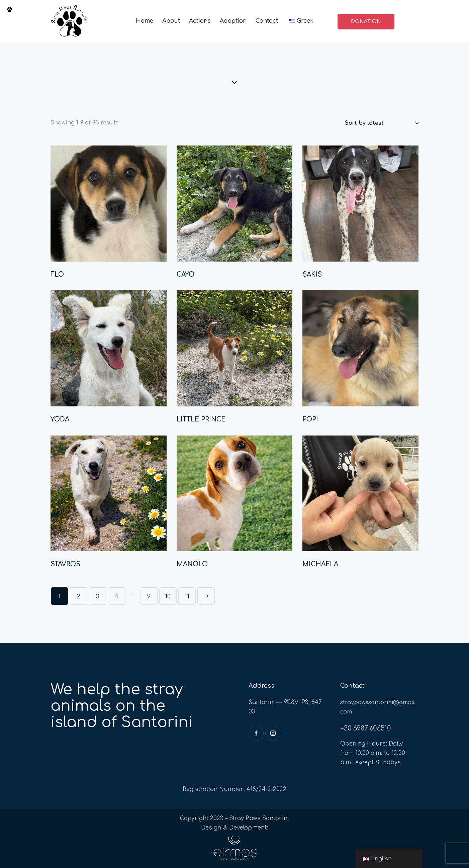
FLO (57, 274)
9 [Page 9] (149, 597)
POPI (310, 419)
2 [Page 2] (79, 597)
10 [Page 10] (168, 597)
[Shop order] (382, 123)
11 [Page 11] (187, 597)
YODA (60, 419)
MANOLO (192, 564)
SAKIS (312, 274)
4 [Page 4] (117, 597)
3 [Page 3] (98, 597)
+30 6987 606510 (365, 728)
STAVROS (65, 564)
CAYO (185, 274)
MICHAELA (320, 564)
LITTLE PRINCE (201, 419)
